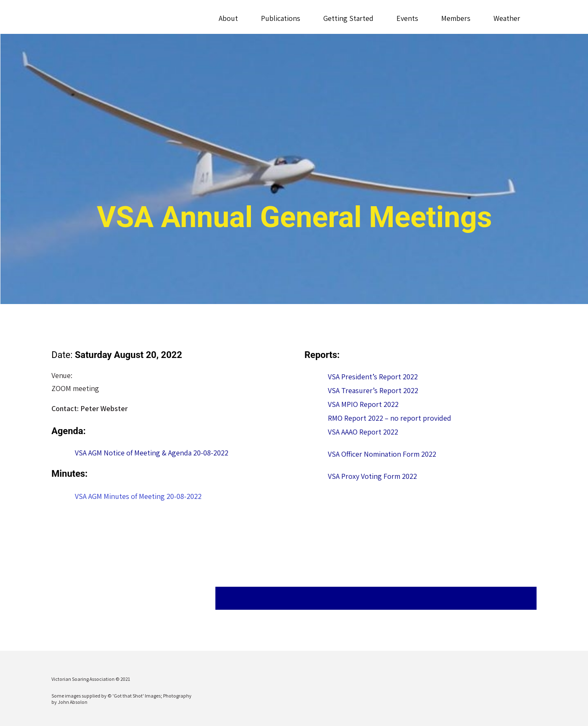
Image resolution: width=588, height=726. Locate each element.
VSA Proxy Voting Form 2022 (372, 476)
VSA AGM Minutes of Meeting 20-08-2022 (138, 496)
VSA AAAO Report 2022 (363, 432)
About (228, 18)
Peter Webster (104, 408)
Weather (506, 18)
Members (455, 18)
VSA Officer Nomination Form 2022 (382, 454)
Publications (280, 18)
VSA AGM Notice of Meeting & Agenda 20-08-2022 (152, 453)
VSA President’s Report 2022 (373, 377)
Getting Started (348, 18)
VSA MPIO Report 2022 (363, 404)
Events (407, 18)
